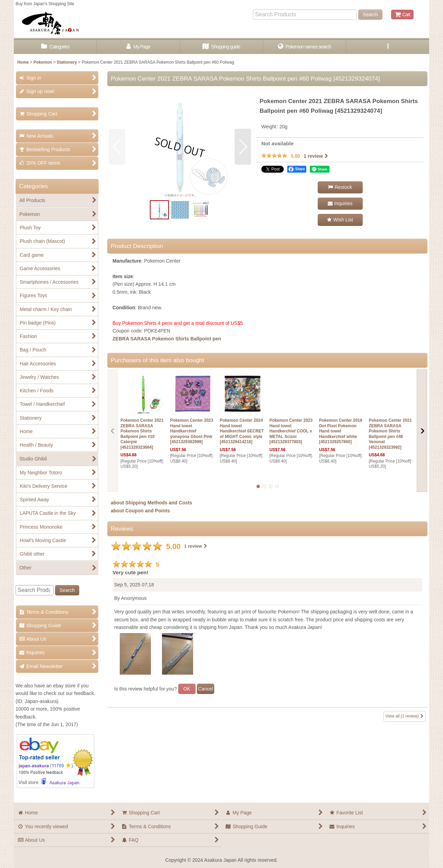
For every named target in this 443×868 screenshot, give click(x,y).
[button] (388, 47)
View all (405, 716)
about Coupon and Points (140, 511)
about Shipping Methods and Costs (151, 503)
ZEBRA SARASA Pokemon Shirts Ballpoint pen (167, 339)
